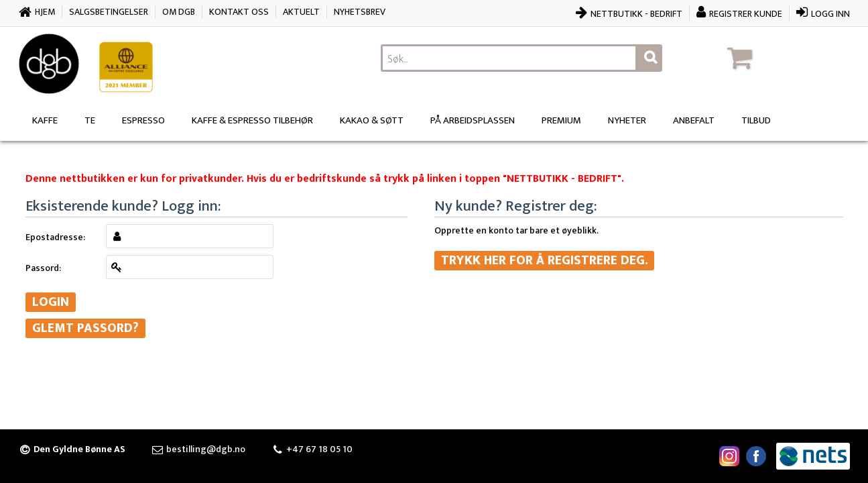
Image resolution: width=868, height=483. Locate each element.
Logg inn (830, 14)
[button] (786, 58)
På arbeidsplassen (473, 120)
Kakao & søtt (372, 120)
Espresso (143, 120)
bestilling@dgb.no (206, 449)
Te (90, 120)
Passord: (43, 268)
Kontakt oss (239, 12)
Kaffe (45, 120)
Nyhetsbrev (360, 12)
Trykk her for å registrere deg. (544, 261)
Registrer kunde (746, 14)
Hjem (45, 12)
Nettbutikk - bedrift (636, 14)
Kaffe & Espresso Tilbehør (252, 120)
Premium (561, 120)
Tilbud (756, 120)
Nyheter (627, 120)
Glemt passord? (85, 328)
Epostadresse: (55, 237)
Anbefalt (694, 120)
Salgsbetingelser (109, 12)
